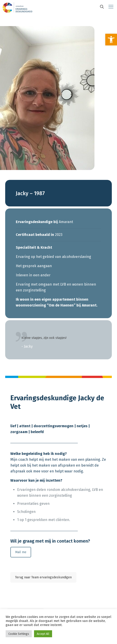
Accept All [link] (43, 634)
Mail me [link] (21, 552)
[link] (111, 40)
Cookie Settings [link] (19, 634)
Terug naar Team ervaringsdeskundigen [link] (43, 577)
